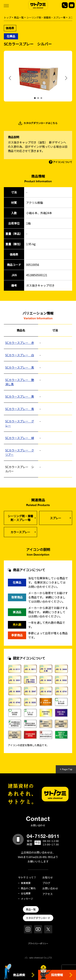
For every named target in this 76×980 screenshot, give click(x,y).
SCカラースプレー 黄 (20, 396)
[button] (35, 98)
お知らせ (48, 878)
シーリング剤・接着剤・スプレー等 (46, 17)
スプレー (56, 518)
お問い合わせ (50, 889)
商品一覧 (19, 17)
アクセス (48, 894)
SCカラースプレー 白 (20, 355)
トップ (7, 17)
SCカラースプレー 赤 (20, 343)
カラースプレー (20, 532)
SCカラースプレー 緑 (20, 438)
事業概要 (26, 883)
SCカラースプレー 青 (20, 409)
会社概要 (26, 893)
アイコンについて (63, 162)
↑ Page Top (66, 769)
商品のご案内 (28, 888)
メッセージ (27, 899)
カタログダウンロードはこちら (41, 123)
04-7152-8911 (43, 836)
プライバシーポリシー (38, 943)
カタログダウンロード (38, 918)
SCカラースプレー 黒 (20, 367)
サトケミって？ (27, 878)
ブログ (46, 883)
